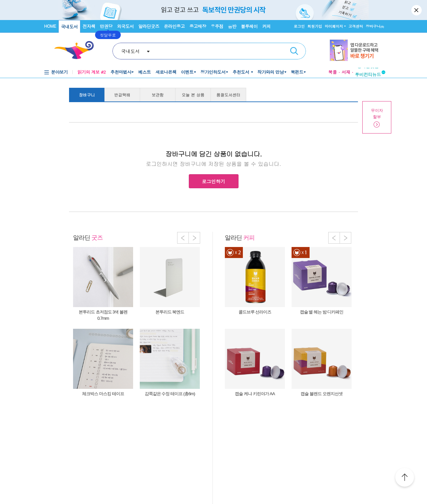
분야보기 (59, 72)
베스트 (144, 72)
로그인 (299, 26)
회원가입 (315, 26)
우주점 (217, 26)
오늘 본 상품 (193, 95)
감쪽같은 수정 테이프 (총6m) (170, 394)
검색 (294, 51)
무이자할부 (377, 114)
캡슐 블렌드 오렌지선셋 (321, 394)
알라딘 (88, 238)
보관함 (158, 95)
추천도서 (242, 72)
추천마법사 (121, 72)
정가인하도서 (213, 72)
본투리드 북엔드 (170, 312)
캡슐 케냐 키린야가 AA (255, 394)
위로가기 (405, 478)
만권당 (106, 26)
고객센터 (356, 26)
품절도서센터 (229, 95)
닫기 (417, 10)
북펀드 (297, 72)
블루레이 (249, 26)
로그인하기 (213, 181)
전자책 (89, 26)
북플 (333, 72)
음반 (232, 26)
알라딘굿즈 (149, 26)
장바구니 (375, 26)
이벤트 (187, 72)
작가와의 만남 (271, 72)
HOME (50, 26)
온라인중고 (174, 26)
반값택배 (122, 95)
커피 (266, 26)
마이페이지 (334, 26)
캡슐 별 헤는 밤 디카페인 (322, 312)
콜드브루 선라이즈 (255, 312)
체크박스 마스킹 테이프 (103, 394)
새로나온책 (166, 72)
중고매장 (198, 26)
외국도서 (125, 26)
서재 (346, 72)
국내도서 (69, 27)
